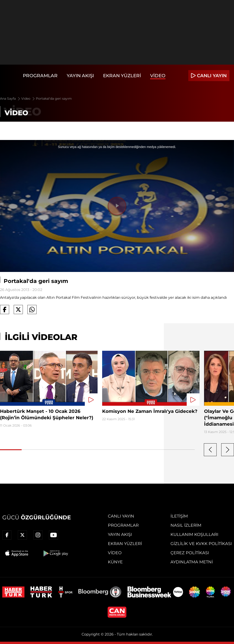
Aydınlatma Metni (192, 562)
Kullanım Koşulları (194, 534)
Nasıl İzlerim (186, 525)
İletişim (179, 516)
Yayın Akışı (80, 76)
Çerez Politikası (190, 553)
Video (158, 76)
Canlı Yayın (121, 516)
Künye (115, 562)
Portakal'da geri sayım (54, 99)
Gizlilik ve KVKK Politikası (201, 544)
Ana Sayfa (10, 99)
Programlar (40, 76)
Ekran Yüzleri (122, 76)
